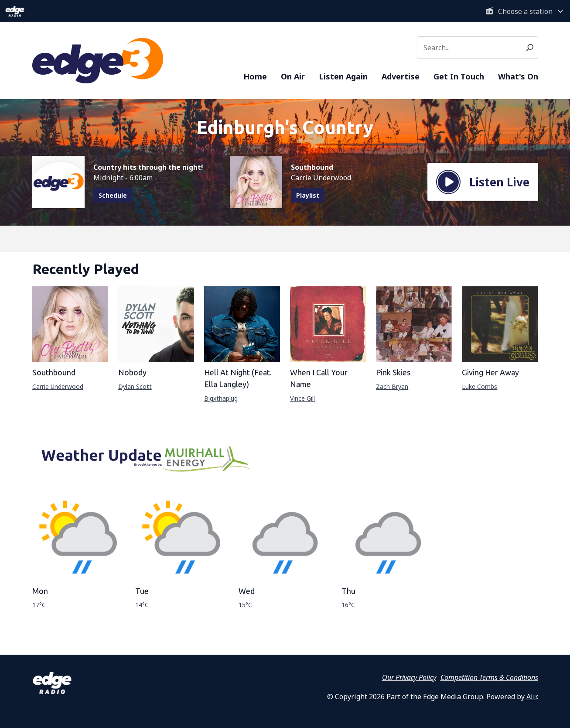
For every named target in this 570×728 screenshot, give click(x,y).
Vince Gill (302, 398)
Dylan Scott (135, 386)
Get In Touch (459, 76)
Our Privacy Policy (409, 677)
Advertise (401, 76)
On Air (293, 76)
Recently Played (86, 269)
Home (255, 76)
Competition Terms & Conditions (489, 677)
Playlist (308, 195)
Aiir (532, 697)
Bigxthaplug (221, 398)
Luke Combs (480, 386)
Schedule (113, 195)
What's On (518, 76)
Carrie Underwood (58, 386)
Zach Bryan (392, 386)
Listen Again (343, 76)
